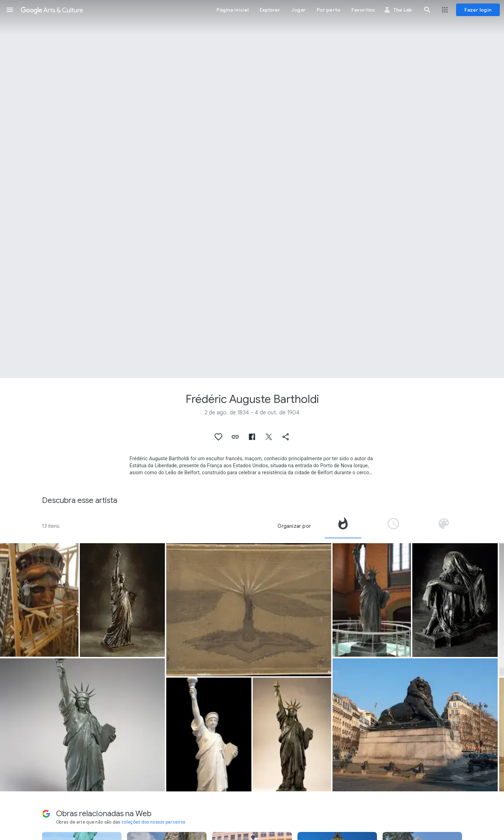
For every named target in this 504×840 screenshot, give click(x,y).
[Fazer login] (478, 10)
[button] (10, 10)
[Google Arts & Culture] (52, 10)
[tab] (343, 526)
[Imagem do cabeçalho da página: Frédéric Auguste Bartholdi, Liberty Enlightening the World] (252, 189)
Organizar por (294, 526)
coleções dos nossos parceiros (153, 822)
